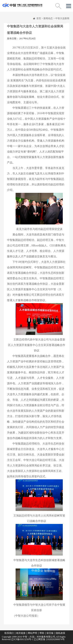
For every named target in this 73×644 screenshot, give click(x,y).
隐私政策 (61, 633)
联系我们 (9, 633)
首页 (39, 18)
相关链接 (21, 633)
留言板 (50, 633)
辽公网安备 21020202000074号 (49, 639)
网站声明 (33, 633)
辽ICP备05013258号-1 (22, 639)
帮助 (42, 633)
